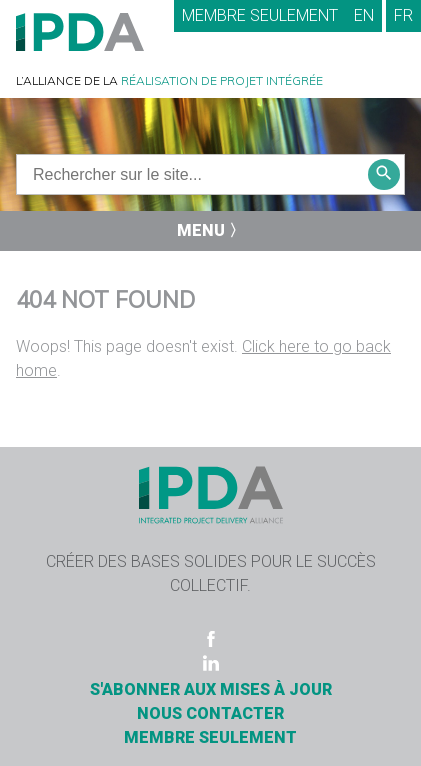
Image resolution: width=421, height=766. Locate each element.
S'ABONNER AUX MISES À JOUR (211, 689)
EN (364, 15)
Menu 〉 (211, 230)
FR (403, 15)
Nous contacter (210, 713)
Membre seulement (260, 15)
